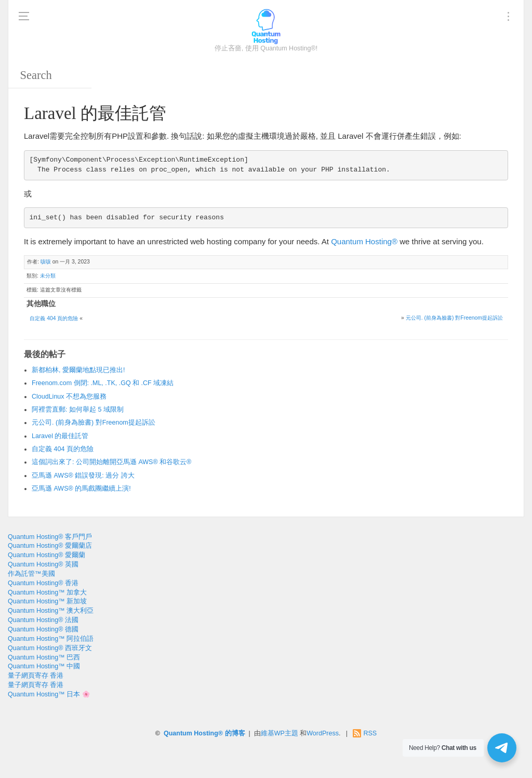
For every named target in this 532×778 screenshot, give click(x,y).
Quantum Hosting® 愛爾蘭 (46, 555)
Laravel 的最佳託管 (60, 436)
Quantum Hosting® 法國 (43, 620)
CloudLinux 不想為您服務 (69, 397)
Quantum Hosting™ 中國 (44, 666)
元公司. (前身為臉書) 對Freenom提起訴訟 (454, 318)
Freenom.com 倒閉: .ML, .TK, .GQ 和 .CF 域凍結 (103, 383)
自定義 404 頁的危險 (54, 318)
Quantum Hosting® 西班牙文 (50, 648)
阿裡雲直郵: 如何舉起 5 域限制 (78, 410)
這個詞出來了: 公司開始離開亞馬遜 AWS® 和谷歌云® (111, 462)
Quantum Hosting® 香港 (43, 583)
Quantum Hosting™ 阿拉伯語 (51, 639)
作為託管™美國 (31, 574)
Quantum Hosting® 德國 (43, 629)
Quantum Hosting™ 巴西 (44, 657)
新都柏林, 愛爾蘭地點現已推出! (78, 370)
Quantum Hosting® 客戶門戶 (50, 537)
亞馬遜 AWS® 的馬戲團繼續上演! (81, 489)
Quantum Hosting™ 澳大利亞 (51, 611)
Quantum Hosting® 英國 (43, 564)
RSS (370, 733)
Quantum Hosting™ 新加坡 (47, 601)
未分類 (48, 276)
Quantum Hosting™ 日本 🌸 (49, 694)
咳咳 (46, 262)
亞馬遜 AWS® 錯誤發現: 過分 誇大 (83, 476)
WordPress (323, 733)
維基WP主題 (280, 733)
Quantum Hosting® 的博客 (204, 733)
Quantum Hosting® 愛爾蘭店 (50, 546)
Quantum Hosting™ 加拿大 (47, 592)
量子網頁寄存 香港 (36, 676)
